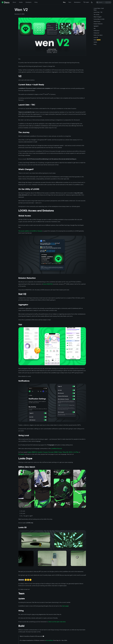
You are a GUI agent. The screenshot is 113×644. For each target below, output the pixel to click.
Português (21, 454)
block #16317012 (48, 284)
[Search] (104, 2)
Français (45, 452)
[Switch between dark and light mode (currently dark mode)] (92, 2)
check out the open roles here (57, 622)
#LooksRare (50, 640)
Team (70, 2)
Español (40, 452)
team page (65, 606)
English (30, 452)
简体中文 (35, 452)
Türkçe (60, 452)
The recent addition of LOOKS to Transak (30, 231)
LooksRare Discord (56, 449)
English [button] (86, 2)
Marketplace (77, 2)
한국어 (71, 452)
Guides (21, 2)
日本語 (56, 452)
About (14, 2)
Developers (28, 2)
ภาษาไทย (76, 452)
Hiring (36, 2)
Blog (64, 2)
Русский (51, 452)
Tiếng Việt (65, 452)
